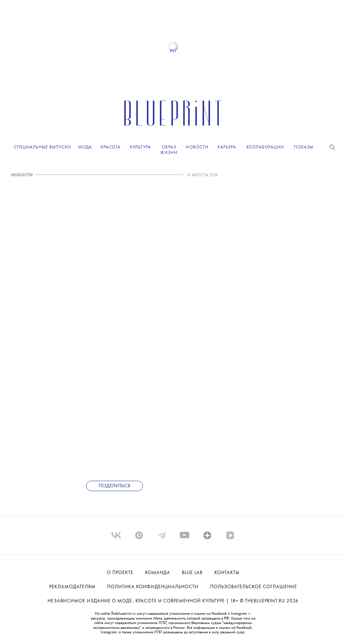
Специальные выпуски (42, 147)
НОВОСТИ (22, 175)
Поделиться (114, 486)
